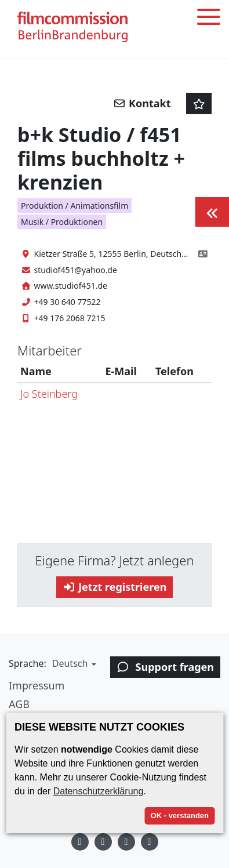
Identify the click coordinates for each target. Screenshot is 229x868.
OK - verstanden (180, 816)
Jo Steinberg (49, 394)
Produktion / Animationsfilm (74, 206)
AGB (19, 704)
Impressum (37, 685)
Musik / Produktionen (62, 222)
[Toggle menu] (209, 19)
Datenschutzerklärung (99, 791)
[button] (73, 663)
